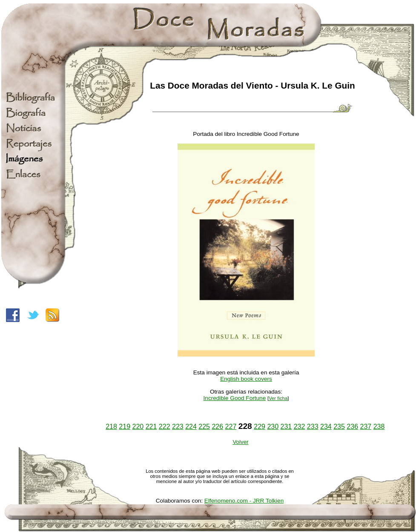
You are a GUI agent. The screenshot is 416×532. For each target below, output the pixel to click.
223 (178, 427)
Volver (240, 442)
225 (204, 427)
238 (379, 427)
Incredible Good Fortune (235, 398)
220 (138, 427)
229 (260, 427)
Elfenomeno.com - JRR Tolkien (244, 501)
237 (366, 427)
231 (286, 427)
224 (191, 427)
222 (165, 427)
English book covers (246, 379)
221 (151, 427)
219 (125, 427)
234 (326, 427)
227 (231, 427)
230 (273, 427)
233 (313, 427)
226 (217, 427)
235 (339, 427)
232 (300, 427)
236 (352, 427)
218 (111, 427)
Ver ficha (278, 398)
